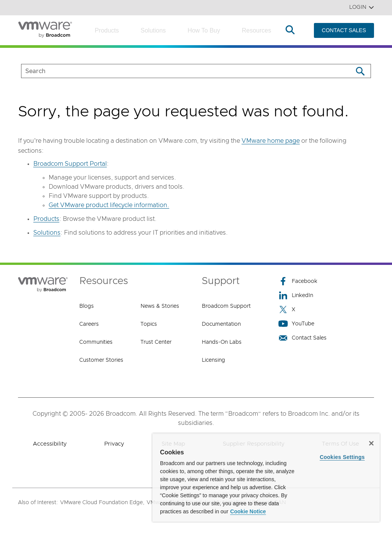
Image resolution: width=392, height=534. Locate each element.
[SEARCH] (179, 71)
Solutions (153, 30)
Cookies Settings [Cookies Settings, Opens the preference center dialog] (342, 457)
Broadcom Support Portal (70, 164)
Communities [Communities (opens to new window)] (96, 342)
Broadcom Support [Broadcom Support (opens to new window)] (226, 306)
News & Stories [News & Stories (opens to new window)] (160, 306)
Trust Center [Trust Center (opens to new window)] (156, 342)
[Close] (371, 443)
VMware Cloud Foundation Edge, (102, 503)
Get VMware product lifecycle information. (109, 205)
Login (362, 7)
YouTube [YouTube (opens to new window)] (296, 324)
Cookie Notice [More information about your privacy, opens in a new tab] (248, 511)
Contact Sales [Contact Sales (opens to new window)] (302, 338)
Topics (149, 324)
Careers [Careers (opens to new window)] (89, 324)
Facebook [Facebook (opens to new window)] (298, 281)
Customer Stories (101, 360)
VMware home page (271, 141)
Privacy (114, 444)
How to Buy (204, 30)
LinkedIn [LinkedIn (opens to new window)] (296, 295)
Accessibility (50, 444)
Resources (256, 30)
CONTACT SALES (344, 30)
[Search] (360, 71)
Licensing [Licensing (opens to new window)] (213, 360)
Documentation (221, 324)
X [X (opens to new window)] (287, 309)
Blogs (87, 306)
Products (107, 30)
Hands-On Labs (222, 342)
